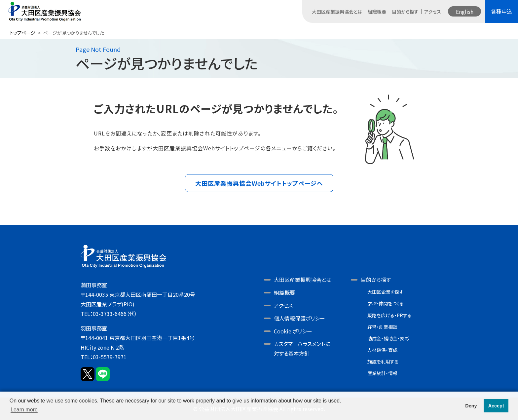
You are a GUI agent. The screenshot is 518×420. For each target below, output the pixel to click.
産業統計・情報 (382, 373)
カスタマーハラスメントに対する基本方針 (302, 348)
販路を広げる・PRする (389, 315)
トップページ (23, 33)
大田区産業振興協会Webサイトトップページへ (259, 183)
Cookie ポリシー (293, 331)
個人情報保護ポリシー (299, 318)
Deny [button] (471, 406)
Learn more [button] (24, 410)
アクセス (433, 12)
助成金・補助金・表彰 (388, 338)
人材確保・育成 (382, 350)
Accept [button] (496, 406)
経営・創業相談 (382, 327)
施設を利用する (383, 362)
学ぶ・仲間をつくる (386, 303)
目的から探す (405, 12)
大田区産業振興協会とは (337, 12)
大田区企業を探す (386, 292)
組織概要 (377, 12)
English (465, 12)
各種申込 (501, 11)
